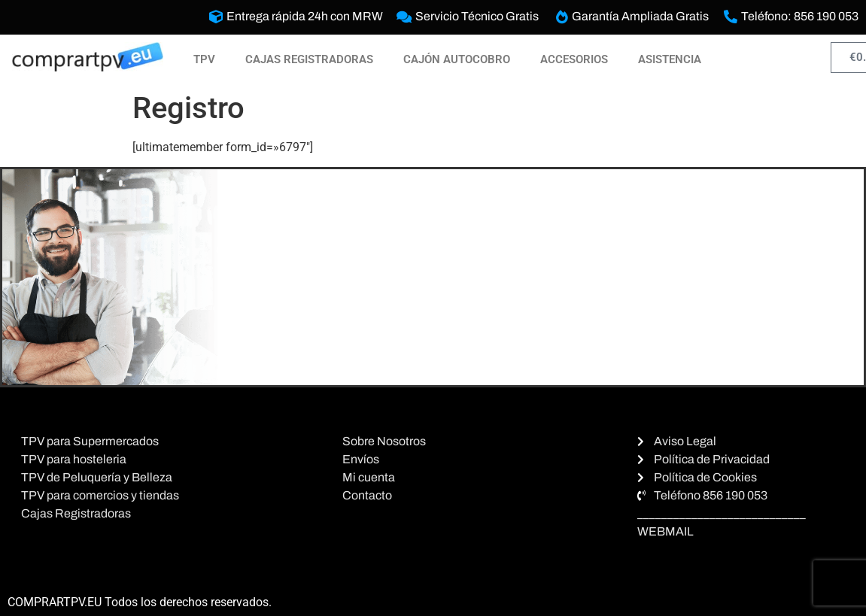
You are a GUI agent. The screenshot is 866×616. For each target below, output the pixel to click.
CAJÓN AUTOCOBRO (457, 59)
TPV (204, 59)
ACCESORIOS (574, 59)
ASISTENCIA (670, 59)
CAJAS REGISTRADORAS (309, 59)
